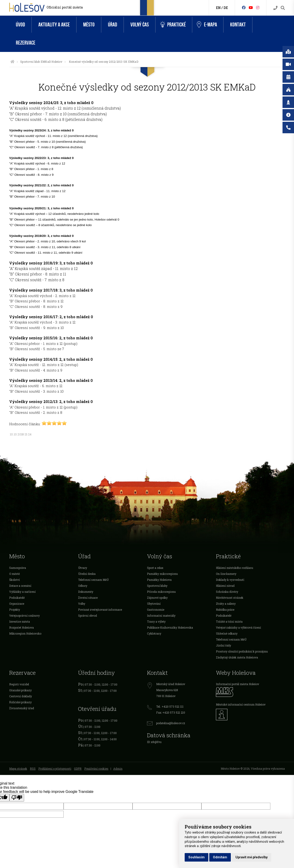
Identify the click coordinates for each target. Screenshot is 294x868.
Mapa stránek (18, 769)
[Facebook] (244, 7)
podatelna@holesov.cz (171, 723)
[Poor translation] (17, 798)
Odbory (83, 586)
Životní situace (88, 598)
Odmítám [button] (220, 857)
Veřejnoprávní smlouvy (24, 616)
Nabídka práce (225, 610)
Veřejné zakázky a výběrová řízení (238, 627)
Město (89, 25)
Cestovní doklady (21, 696)
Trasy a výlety (156, 621)
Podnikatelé (17, 598)
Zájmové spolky (157, 598)
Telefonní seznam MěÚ (93, 580)
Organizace (17, 604)
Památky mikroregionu (162, 574)
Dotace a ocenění (20, 586)
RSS (33, 769)
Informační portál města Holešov (237, 684)
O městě (14, 574)
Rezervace (26, 43)
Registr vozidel (19, 684)
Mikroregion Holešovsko (25, 633)
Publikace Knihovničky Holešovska (170, 627)
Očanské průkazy (20, 690)
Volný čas (140, 25)
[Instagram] (258, 7)
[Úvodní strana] (12, 62)
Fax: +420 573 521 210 (171, 712)
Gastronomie (156, 610)
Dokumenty (86, 592)
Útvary (83, 568)
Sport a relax (155, 568)
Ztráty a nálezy (226, 604)
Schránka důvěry (227, 592)
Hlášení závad (225, 586)
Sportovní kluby (157, 586)
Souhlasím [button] (196, 857)
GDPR (78, 769)
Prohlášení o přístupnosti (55, 769)
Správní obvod (88, 616)
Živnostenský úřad (22, 708)
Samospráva (18, 568)
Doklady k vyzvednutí (230, 580)
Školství (14, 580)
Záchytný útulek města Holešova (237, 657)
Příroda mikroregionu (161, 592)
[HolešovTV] (251, 7)
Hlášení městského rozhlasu (235, 568)
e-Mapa (207, 25)
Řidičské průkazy (20, 702)
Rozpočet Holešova (21, 627)
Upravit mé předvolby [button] (252, 857)
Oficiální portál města (65, 7)
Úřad (113, 25)
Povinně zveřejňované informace (100, 610)
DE (226, 8)
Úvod (20, 25)
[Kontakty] (275, 8)
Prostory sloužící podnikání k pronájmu (242, 651)
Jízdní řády (223, 645)
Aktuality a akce (54, 25)
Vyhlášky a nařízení (22, 592)
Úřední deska (87, 574)
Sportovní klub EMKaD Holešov (41, 62)
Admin (118, 769)
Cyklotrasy (154, 633)
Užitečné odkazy (227, 633)
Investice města (20, 621)
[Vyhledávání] (283, 8)
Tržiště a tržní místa (229, 621)
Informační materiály (161, 616)
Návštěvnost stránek (230, 598)
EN (218, 8)
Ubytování (154, 604)
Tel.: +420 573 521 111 (170, 706)
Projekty (15, 610)
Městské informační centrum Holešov (241, 704)
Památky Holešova (159, 580)
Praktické (173, 25)
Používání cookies (96, 769)
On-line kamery (226, 574)
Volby (82, 604)
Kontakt (238, 25)
